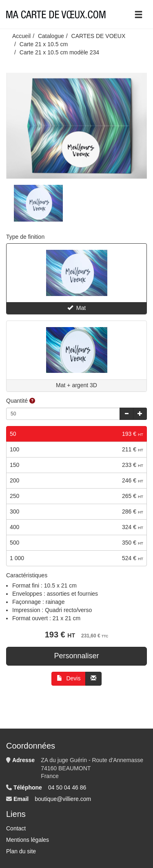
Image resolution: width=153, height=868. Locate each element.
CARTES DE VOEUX (99, 36)
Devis (69, 678)
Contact (16, 828)
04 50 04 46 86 (67, 787)
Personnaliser (76, 656)
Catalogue (51, 36)
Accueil (21, 36)
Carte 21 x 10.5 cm (44, 44)
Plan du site (21, 851)
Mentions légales (28, 840)
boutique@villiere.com (63, 799)
